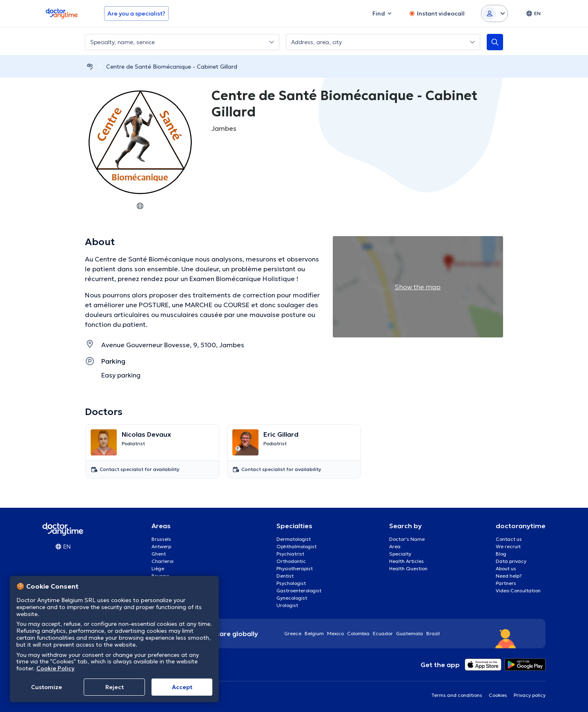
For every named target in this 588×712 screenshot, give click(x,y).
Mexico (335, 633)
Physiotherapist (295, 568)
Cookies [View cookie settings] (498, 695)
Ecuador (383, 633)
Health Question (408, 568)
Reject (115, 687)
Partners (506, 583)
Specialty (400, 554)
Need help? (509, 576)
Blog (501, 554)
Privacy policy (530, 695)
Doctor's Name (407, 539)
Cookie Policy (55, 668)
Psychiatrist (290, 554)
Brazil (433, 633)
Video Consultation (518, 590)
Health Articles (406, 561)
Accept (182, 687)
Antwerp (161, 546)
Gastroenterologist (299, 590)
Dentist (285, 576)
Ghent (159, 554)
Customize (47, 687)
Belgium (314, 633)
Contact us (509, 539)
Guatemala (410, 633)
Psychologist (291, 583)
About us (506, 568)
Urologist (287, 605)
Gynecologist (292, 598)
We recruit (508, 546)
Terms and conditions (457, 695)
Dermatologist (294, 539)
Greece (293, 633)
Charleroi (163, 561)
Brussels (161, 539)
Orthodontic (291, 561)
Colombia (358, 633)
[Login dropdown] (494, 13)
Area (395, 546)
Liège (158, 568)
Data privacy (511, 561)
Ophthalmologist (296, 546)
